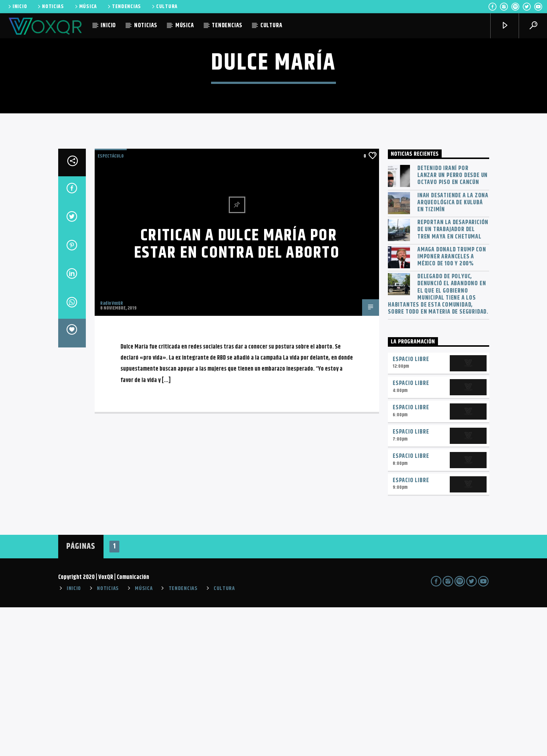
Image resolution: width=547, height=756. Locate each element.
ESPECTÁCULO (111, 305)
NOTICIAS (50, 7)
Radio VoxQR (112, 452)
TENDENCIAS (124, 7)
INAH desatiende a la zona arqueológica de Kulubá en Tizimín (453, 351)
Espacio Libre (411, 508)
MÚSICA (85, 7)
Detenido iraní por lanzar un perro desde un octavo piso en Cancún (453, 324)
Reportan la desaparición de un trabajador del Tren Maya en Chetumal (453, 378)
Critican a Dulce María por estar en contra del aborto (237, 393)
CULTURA (164, 7)
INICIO (17, 7)
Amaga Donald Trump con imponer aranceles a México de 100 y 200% (452, 406)
